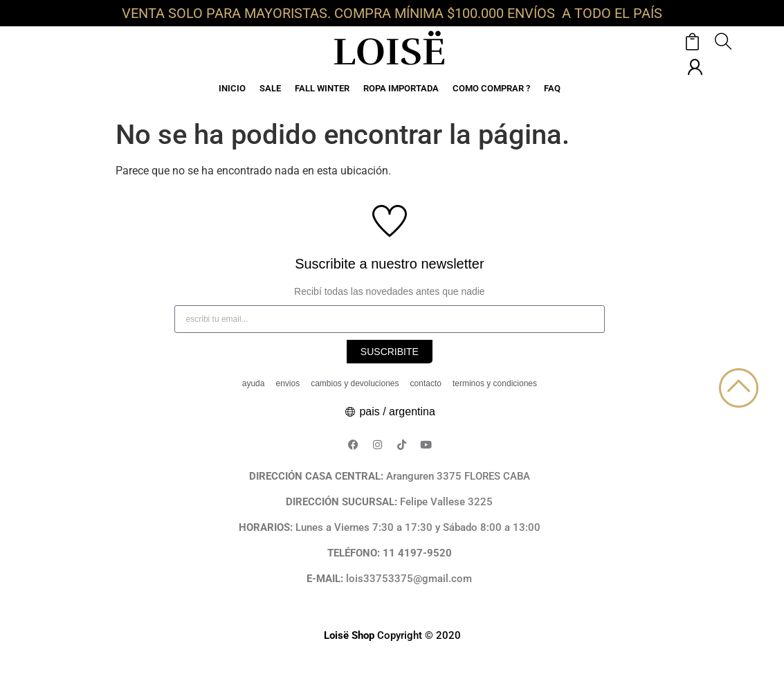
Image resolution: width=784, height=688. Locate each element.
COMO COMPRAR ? (491, 88)
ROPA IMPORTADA (401, 88)
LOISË (389, 52)
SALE (270, 88)
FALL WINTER (322, 88)
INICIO (232, 88)
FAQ (552, 88)
